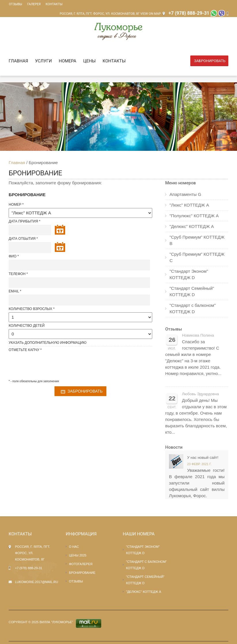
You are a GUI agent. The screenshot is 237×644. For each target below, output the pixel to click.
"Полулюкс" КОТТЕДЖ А (194, 216)
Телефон (17, 274)
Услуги (44, 61)
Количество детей (27, 326)
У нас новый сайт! (203, 458)
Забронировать (210, 61)
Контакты (53, 4)
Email (14, 291)
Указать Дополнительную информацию (48, 343)
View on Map (151, 14)
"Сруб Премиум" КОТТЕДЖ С (197, 257)
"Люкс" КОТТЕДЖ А (189, 205)
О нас (74, 547)
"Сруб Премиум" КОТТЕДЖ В (197, 240)
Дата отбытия (22, 239)
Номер (15, 205)
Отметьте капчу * (25, 350)
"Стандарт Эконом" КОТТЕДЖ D (189, 274)
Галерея (33, 4)
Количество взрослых (30, 309)
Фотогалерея (81, 564)
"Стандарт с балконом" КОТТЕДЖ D (193, 308)
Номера (68, 61)
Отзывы (15, 4)
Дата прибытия (23, 221)
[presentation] (52, 365)
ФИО (13, 256)
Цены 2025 (78, 555)
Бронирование (82, 573)
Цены (90, 61)
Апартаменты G (185, 194)
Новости (174, 447)
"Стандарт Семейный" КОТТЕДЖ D (192, 291)
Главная (18, 61)
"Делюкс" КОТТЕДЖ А (192, 226)
